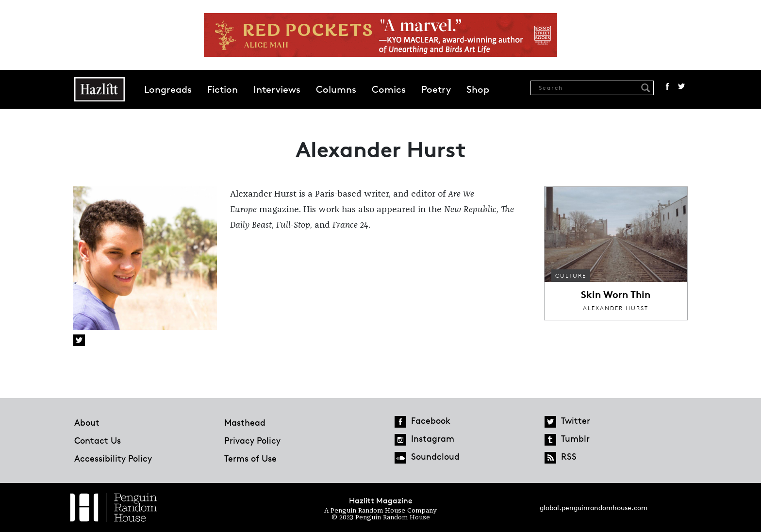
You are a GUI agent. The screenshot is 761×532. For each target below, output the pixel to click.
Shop (478, 89)
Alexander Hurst (616, 308)
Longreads (168, 89)
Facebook (667, 86)
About (87, 422)
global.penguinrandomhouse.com (594, 507)
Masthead (245, 422)
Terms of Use (250, 458)
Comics (389, 89)
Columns (336, 89)
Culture (571, 275)
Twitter (681, 86)
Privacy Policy (252, 440)
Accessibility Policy (113, 458)
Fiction (223, 89)
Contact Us (98, 440)
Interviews (277, 89)
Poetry (436, 89)
